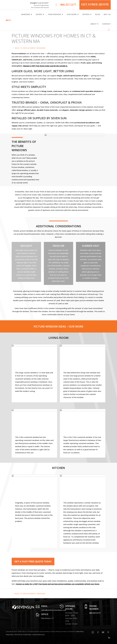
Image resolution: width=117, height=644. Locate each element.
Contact (106, 24)
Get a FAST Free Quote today (33, 561)
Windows (26, 14)
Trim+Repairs (55, 14)
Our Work (72, 14)
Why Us (107, 14)
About (94, 24)
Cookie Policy (79, 632)
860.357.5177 (68, 5)
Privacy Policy (10, 635)
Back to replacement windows (30, 48)
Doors (39, 14)
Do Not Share (27, 635)
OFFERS (86, 14)
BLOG (98, 14)
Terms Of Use (18, 635)
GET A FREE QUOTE (95, 4)
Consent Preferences (38, 635)
